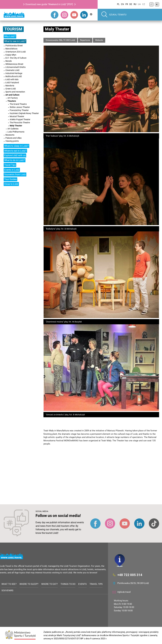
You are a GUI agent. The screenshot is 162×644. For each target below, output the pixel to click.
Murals (9, 61)
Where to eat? (49, 584)
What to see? (9, 584)
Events (82, 584)
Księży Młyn (11, 55)
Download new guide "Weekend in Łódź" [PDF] (49, 4)
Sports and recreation (15, 92)
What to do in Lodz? (15, 160)
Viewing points (12, 141)
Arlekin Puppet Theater (20, 119)
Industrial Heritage (14, 73)
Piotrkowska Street (14, 46)
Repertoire (85, 40)
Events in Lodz (12, 170)
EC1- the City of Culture (16, 58)
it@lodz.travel (124, 592)
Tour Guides (10, 179)
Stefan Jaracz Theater (20, 107)
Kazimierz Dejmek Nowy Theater (24, 113)
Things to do (68, 584)
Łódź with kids (12, 79)
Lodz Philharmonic (16, 132)
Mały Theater (16, 126)
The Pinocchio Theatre (20, 123)
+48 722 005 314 (130, 575)
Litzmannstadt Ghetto (16, 67)
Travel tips (96, 584)
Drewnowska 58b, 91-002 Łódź (60, 40)
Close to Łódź (11, 184)
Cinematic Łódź (12, 70)
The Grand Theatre (18, 104)
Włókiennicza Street (14, 64)
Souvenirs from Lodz (15, 174)
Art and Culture (12, 95)
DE (131, 4)
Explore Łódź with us (15, 155)
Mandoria (10, 86)
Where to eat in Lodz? (15, 151)
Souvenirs (7, 591)
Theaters (12, 101)
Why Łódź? (10, 36)
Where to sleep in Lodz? (16, 146)
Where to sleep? (29, 584)
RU (135, 4)
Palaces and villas (13, 138)
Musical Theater (17, 116)
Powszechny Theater (19, 110)
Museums (10, 135)
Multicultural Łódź (14, 76)
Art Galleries (13, 129)
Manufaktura (11, 49)
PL (118, 4)
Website (99, 40)
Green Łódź (11, 89)
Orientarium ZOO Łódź (16, 52)
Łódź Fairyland (12, 83)
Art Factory (13, 98)
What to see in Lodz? (15, 41)
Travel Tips (10, 165)
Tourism (13, 29)
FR (127, 4)
